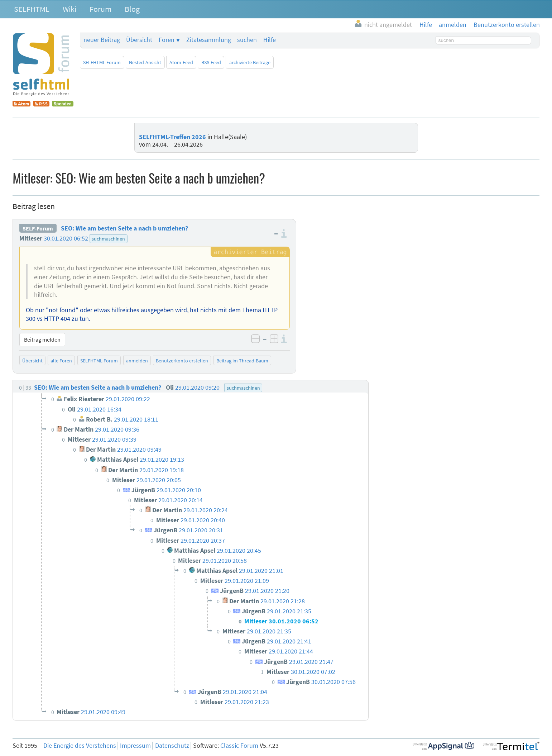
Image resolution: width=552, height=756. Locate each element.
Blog (132, 9)
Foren (167, 40)
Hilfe (270, 40)
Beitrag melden (42, 339)
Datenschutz (172, 746)
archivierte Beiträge (250, 62)
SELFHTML (32, 9)
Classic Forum (239, 746)
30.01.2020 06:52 (66, 238)
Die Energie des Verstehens (80, 746)
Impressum (135, 746)
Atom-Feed (181, 62)
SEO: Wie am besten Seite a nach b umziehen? (124, 228)
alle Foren (61, 361)
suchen (247, 40)
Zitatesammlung (209, 40)
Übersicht (139, 40)
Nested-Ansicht (145, 62)
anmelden (137, 361)
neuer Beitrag (102, 40)
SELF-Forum (38, 228)
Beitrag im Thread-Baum (242, 361)
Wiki (69, 9)
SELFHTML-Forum (102, 62)
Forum (100, 9)
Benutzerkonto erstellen (182, 361)
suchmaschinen (108, 239)
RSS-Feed (211, 62)
